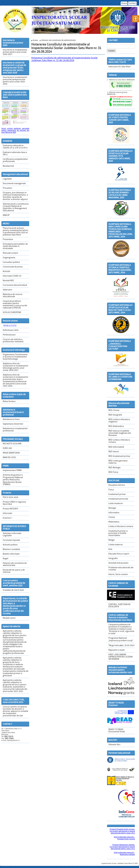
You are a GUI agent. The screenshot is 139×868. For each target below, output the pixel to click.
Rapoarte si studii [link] (117, 650)
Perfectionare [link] (9, 335)
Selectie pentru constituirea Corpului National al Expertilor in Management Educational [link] (16, 207)
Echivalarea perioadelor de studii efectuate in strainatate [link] (15, 246)
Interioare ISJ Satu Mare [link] (120, 67)
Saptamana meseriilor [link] (13, 424)
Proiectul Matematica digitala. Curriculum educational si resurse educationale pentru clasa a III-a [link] (122, 847)
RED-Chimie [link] (114, 410)
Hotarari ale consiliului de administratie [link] (15, 564)
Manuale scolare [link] (10, 253)
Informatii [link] (7, 513)
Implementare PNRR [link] (12, 470)
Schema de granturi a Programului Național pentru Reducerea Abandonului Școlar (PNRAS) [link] (13, 480)
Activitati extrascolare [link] (118, 563)
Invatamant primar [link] (117, 494)
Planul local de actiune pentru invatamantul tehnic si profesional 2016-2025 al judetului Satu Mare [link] (15, 232)
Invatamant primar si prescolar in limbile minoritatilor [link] (118, 533)
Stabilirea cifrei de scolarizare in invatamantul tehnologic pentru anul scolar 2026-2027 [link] (15, 367)
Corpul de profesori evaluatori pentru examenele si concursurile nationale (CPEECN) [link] (15, 305)
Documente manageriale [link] (14, 184)
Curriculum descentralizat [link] (15, 285)
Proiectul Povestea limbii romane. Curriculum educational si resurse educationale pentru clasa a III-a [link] (122, 831)
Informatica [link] (114, 513)
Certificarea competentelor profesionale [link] (15, 160)
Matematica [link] (114, 522)
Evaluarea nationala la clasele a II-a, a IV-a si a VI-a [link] (15, 147)
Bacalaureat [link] (8, 166)
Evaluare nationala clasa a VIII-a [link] (15, 154)
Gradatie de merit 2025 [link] (13, 590)
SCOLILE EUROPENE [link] (12, 312)
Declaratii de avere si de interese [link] (14, 571)
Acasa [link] (124, 3)
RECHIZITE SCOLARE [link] (12, 444)
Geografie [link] (113, 558)
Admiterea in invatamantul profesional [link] (15, 430)
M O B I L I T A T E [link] (10, 326)
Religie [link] (112, 540)
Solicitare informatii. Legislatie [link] (12, 535)
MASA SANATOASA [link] (11, 453)
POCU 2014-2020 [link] (10, 497)
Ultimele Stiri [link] (114, 745)
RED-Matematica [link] (116, 426)
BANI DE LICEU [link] (9, 458)
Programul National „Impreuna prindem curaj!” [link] (121, 639)
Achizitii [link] (6, 271)
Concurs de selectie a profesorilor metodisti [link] (13, 341)
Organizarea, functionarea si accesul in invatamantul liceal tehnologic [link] (15, 357)
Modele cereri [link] (9, 618)
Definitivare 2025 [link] (11, 330)
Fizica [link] (111, 490)
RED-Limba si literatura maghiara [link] (119, 421)
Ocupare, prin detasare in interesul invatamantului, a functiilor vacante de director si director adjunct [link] (15, 196)
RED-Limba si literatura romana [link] (119, 441)
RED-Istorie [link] (114, 452)
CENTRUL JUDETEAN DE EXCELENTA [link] (119, 606)
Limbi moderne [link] (116, 504)
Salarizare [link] (7, 290)
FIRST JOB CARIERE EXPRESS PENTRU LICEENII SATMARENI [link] (121, 657)
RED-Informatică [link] (116, 447)
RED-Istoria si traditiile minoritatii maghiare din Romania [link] (120, 433)
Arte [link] (110, 549)
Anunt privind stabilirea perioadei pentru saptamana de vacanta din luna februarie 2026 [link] (15, 131)
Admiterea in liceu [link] (11, 419)
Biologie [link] (112, 508)
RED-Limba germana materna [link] (118, 462)
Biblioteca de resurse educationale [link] (13, 295)
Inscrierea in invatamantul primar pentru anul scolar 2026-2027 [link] (15, 52)
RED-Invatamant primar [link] (119, 456)
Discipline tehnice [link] (117, 485)
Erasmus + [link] (8, 518)
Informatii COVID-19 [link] (12, 276)
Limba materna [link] (116, 545)
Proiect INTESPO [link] (10, 509)
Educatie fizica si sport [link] (119, 554)
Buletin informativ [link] (11, 554)
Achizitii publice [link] (10, 545)
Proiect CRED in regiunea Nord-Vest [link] (14, 503)
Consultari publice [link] (11, 262)
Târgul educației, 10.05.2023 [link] (121, 646)
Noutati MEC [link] (8, 281)
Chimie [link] (112, 517)
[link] (69, 19)
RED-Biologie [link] (114, 468)
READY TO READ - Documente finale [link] (117, 731)
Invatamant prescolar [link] (118, 499)
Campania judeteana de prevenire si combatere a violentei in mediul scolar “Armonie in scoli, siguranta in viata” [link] (121, 629)
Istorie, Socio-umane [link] (118, 574)
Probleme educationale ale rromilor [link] (121, 569)
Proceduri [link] (7, 188)
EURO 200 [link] (7, 448)
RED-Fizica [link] (113, 472)
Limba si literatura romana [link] (121, 526)
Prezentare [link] (8, 239)
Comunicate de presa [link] (13, 267)
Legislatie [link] (7, 179)
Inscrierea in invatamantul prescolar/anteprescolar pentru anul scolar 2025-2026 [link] (15, 81)
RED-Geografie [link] (115, 415)
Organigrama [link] (9, 258)
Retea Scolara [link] (9, 401)
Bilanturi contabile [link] (11, 549)
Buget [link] (5, 559)
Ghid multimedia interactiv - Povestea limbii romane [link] (124, 838)
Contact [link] (132, 3)
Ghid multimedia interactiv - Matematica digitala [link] (124, 854)
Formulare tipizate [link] (11, 540)
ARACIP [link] (6, 215)
